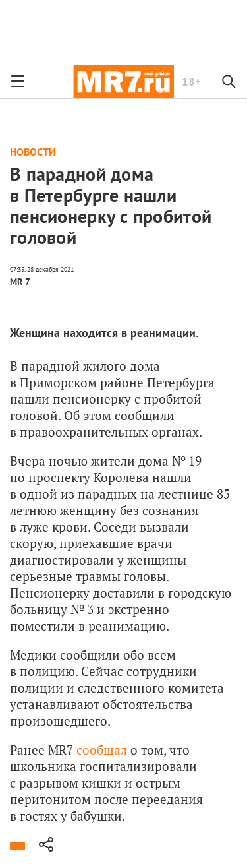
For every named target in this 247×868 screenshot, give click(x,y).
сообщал (102, 750)
